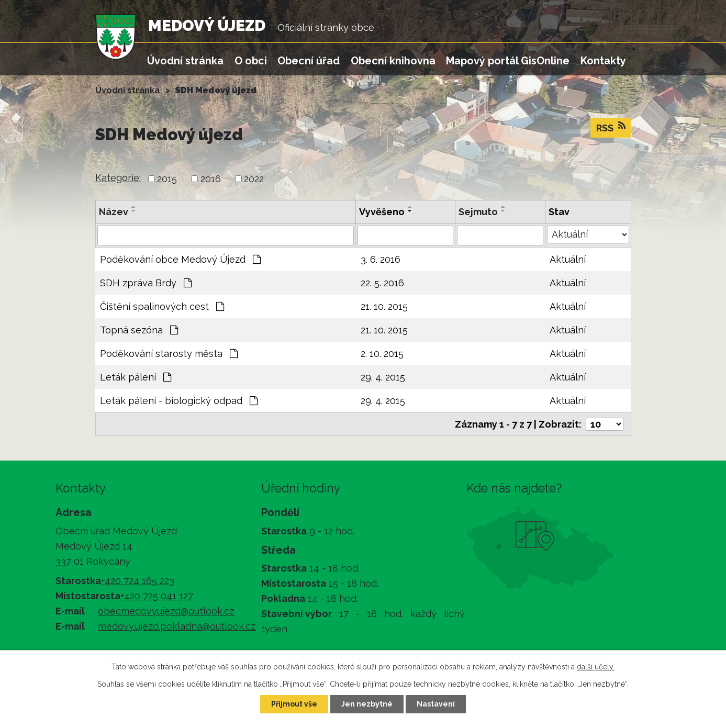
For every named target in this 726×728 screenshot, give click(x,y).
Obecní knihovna (393, 61)
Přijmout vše (294, 704)
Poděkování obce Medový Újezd (180, 259)
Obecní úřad (309, 61)
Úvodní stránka (185, 61)
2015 (167, 179)
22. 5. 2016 (382, 283)
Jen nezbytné (367, 704)
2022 (254, 179)
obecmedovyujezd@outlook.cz (166, 611)
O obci (251, 61)
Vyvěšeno (382, 212)
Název (114, 212)
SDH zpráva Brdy (146, 283)
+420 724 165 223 (138, 581)
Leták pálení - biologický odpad (179, 401)
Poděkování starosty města (169, 354)
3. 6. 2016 (381, 259)
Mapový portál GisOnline (508, 61)
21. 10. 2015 (384, 306)
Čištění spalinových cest (162, 306)
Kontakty (603, 61)
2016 (211, 179)
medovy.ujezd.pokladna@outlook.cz (177, 626)
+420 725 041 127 (157, 596)
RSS (611, 127)
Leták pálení (136, 377)
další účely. (596, 667)
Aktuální (568, 259)
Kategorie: (118, 178)
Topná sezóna (139, 330)
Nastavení (436, 704)
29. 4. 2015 (383, 377)
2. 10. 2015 (382, 354)
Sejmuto (478, 212)
